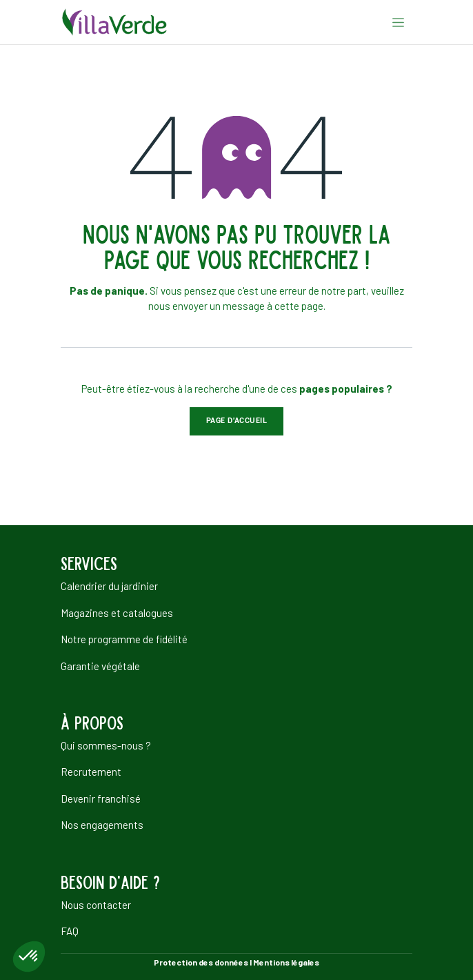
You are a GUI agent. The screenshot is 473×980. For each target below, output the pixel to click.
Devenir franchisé (101, 798)
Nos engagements (102, 825)
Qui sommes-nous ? (106, 745)
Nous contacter (96, 905)
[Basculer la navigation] (398, 22)
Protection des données (201, 962)
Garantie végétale (100, 666)
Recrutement (91, 772)
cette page (299, 306)
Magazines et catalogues (117, 613)
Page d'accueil (237, 421)
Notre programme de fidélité (124, 639)
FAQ (70, 931)
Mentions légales (286, 962)
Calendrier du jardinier (109, 586)
